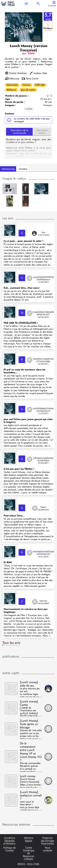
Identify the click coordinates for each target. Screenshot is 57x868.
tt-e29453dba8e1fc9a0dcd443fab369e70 (43, 410)
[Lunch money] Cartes (29, 703)
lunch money (28, 776)
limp (43, 232)
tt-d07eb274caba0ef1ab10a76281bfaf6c (43, 459)
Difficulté (40, 85)
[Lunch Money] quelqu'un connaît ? (31, 795)
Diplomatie (12, 85)
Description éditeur (42, 132)
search (38, 4)
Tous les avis (11, 643)
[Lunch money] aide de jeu (29, 684)
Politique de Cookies (9, 849)
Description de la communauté (19, 132)
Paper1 (43, 507)
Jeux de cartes (28, 90)
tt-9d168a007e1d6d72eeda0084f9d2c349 (43, 553)
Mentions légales (29, 839)
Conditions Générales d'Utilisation (9, 841)
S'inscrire (52, 6)
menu (26, 4)
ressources (8, 169)
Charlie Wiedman (18, 73)
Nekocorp (14, 79)
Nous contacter (48, 849)
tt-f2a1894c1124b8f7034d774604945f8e (43, 360)
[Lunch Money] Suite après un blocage (29, 724)
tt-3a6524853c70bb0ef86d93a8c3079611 (43, 313)
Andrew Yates (40, 73)
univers (23, 169)
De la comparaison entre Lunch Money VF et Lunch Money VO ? (31, 752)
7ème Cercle (32, 79)
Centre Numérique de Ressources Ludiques (29, 853)
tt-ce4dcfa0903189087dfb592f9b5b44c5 (43, 278)
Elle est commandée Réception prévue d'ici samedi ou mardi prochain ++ (30, 767)
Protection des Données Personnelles (48, 841)
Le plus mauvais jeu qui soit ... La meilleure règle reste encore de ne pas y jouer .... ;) (30, 692)
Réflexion (11, 90)
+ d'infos (28, 109)
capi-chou (43, 601)
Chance (27, 85)
